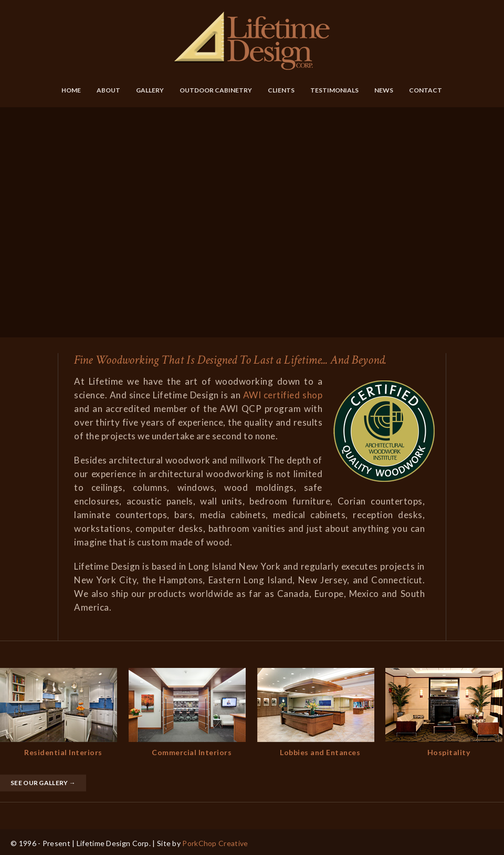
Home (71, 90)
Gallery (150, 90)
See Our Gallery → (43, 783)
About (108, 90)
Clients (281, 90)
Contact (426, 90)
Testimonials (334, 90)
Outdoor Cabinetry (216, 90)
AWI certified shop (283, 395)
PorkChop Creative (215, 843)
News (384, 90)
